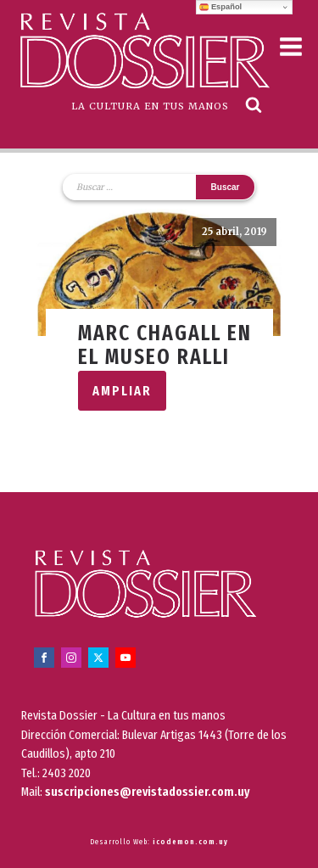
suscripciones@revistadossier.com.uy (148, 792)
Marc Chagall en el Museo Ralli (165, 345)
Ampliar (122, 391)
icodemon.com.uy (190, 842)
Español (220, 7)
